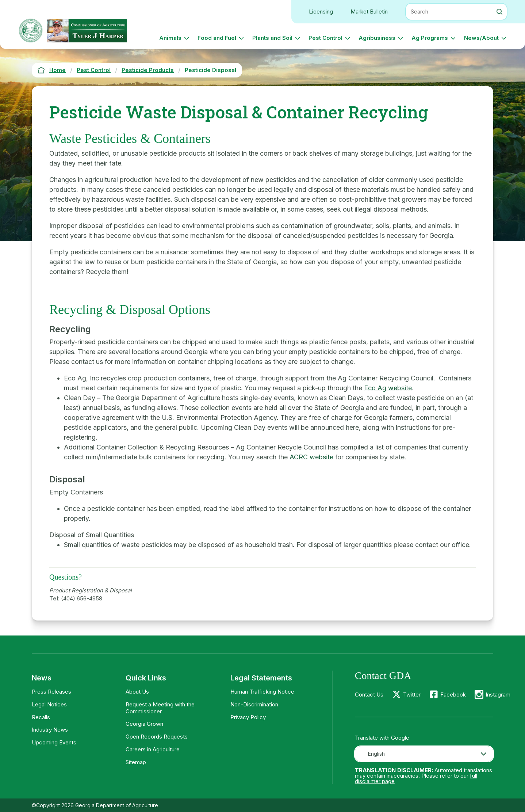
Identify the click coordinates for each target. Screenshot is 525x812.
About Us (137, 692)
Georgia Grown (144, 724)
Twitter (412, 695)
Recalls (41, 717)
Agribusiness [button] (377, 38)
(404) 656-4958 (82, 598)
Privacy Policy (248, 717)
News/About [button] (481, 38)
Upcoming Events (54, 742)
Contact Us (369, 695)
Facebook (453, 695)
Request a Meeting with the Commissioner (160, 708)
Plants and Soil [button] (272, 38)
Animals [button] (170, 38)
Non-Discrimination (254, 704)
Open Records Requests (157, 737)
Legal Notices (49, 704)
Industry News (50, 730)
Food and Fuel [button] (217, 38)
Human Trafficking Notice (262, 692)
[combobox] (424, 754)
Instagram (498, 695)
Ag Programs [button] (430, 38)
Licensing (321, 12)
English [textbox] (376, 754)
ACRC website (311, 457)
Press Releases (51, 692)
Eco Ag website (388, 388)
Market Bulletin (369, 12)
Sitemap (136, 762)
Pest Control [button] (325, 38)
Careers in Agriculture (153, 749)
